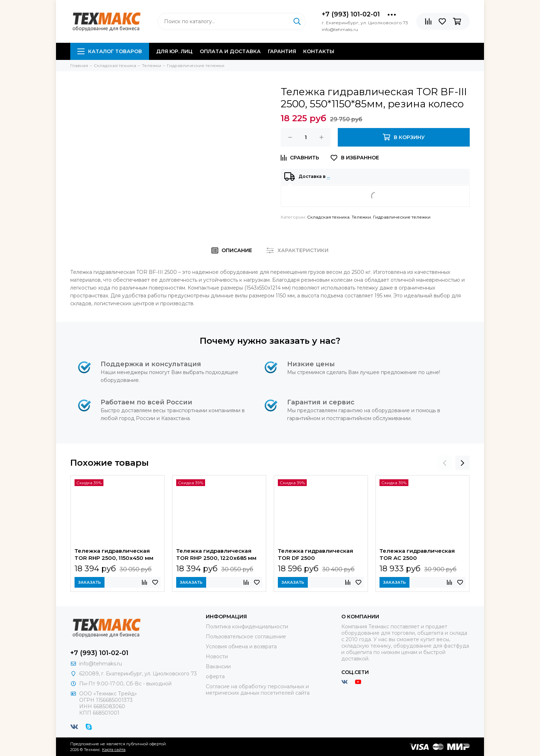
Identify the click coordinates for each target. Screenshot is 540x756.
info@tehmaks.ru (101, 664)
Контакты (319, 51)
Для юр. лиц (174, 51)
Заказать (90, 582)
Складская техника (328, 217)
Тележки (361, 217)
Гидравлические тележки (402, 217)
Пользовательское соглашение (246, 637)
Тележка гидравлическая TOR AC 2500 (417, 554)
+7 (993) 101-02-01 (351, 14)
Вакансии (218, 666)
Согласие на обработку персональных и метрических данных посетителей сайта (258, 690)
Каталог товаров (110, 51)
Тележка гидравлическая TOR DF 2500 (315, 554)
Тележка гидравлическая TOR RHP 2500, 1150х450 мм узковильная (114, 555)
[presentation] (445, 463)
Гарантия (282, 51)
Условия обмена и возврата (241, 647)
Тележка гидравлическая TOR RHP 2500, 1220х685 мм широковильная (216, 555)
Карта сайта (114, 750)
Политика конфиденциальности (247, 627)
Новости (217, 657)
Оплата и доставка (230, 51)
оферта (215, 676)
